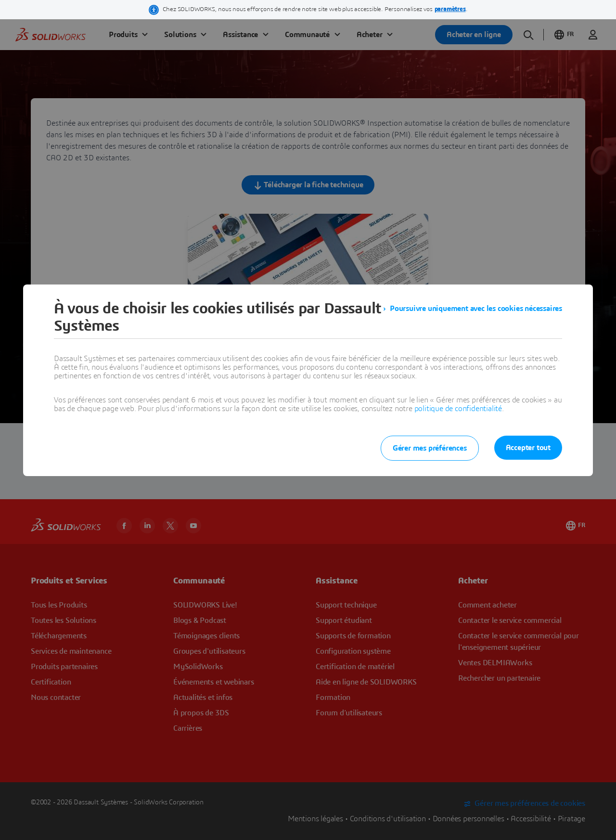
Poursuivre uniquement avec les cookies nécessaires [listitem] (476, 309)
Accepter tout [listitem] (528, 448)
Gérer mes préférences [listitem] (430, 448)
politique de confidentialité (458, 409)
